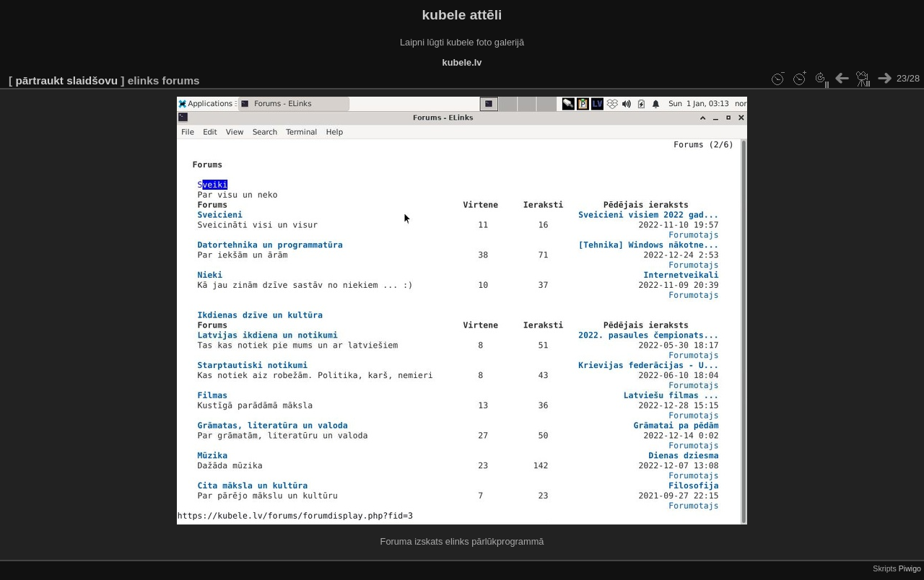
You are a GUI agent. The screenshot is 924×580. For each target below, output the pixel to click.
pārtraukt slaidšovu (66, 80)
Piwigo (910, 568)
